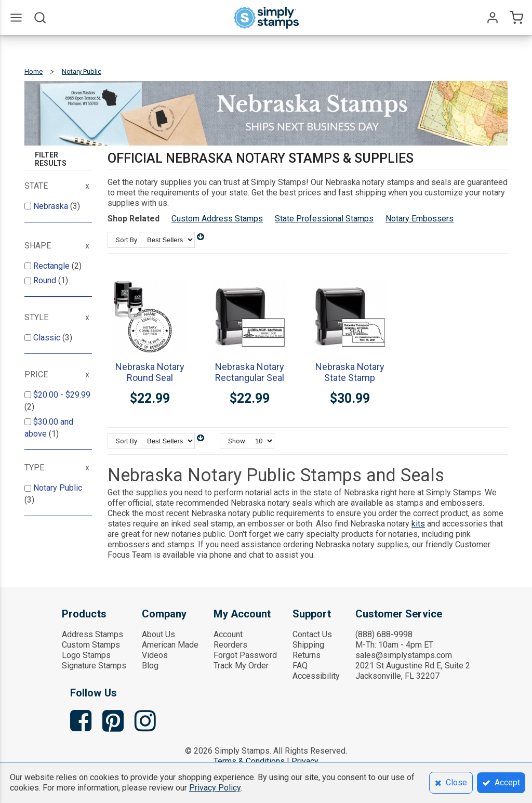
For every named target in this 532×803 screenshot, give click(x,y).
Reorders (230, 645)
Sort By (127, 240)
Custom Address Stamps (217, 219)
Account (228, 634)
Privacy (305, 761)
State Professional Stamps (324, 219)
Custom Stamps (91, 645)
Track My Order (241, 666)
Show (237, 441)
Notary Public (58, 488)
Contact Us (312, 634)
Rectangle (52, 266)
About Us (158, 634)
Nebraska (52, 206)
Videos (155, 655)
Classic (48, 338)
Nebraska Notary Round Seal (150, 372)
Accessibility (316, 676)
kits (418, 524)
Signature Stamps (94, 666)
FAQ (300, 666)
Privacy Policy (215, 788)
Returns (307, 655)
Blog (150, 666)
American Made (170, 645)
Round (46, 280)
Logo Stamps (86, 655)
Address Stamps (92, 634)
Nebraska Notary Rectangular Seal (250, 372)
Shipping (308, 645)
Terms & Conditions (249, 761)
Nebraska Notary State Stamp (350, 372)
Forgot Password (245, 655)
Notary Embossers (420, 219)
